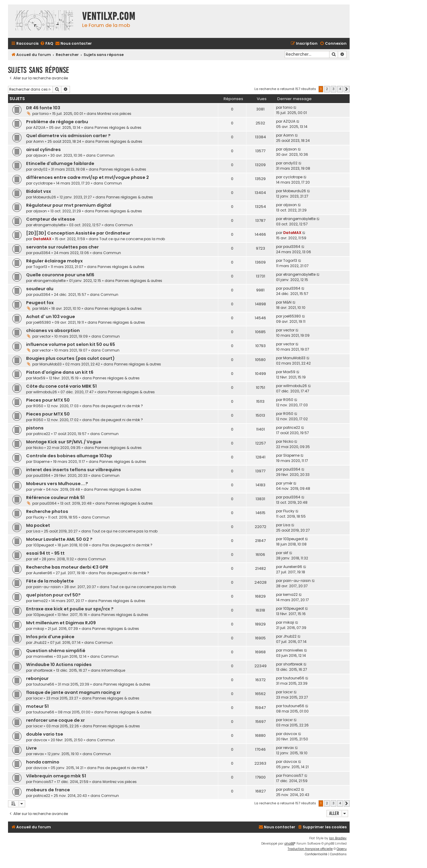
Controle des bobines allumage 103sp (69, 456)
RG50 (38, 406)
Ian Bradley (338, 838)
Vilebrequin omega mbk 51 (56, 776)
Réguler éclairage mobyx (54, 261)
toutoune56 (44, 684)
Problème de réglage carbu (57, 122)
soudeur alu (40, 289)
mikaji (39, 629)
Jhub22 (40, 642)
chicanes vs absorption (53, 330)
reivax (39, 754)
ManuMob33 (51, 364)
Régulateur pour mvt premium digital (69, 205)
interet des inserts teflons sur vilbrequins (74, 470)
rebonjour (37, 678)
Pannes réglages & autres (118, 127)
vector (45, 336)
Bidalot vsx (39, 191)
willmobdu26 (45, 392)
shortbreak (43, 670)
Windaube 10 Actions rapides (59, 665)
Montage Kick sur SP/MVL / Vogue (64, 442)
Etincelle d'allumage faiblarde (60, 163)
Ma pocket (38, 525)
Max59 (39, 378)
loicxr (38, 698)
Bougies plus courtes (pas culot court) (70, 358)
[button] (347, 89)
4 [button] (340, 89)
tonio (44, 114)
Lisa (37, 531)
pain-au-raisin (47, 587)
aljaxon (40, 155)
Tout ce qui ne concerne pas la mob (132, 239)
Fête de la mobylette (50, 581)
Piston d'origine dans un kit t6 (60, 372)
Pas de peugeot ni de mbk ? (118, 406)
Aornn (39, 141)
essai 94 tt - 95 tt (45, 553)
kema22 (40, 601)
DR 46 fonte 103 (43, 108)
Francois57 (43, 782)
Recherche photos (47, 511)
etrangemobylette (49, 225)
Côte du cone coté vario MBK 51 (61, 386)
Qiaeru (342, 849)
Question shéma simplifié (56, 651)
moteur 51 (37, 706)
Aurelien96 (43, 573)
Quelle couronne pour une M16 (60, 275)
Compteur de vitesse (51, 219)
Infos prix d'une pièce (50, 637)
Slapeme (41, 462)
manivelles (43, 656)
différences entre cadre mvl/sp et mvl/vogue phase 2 (87, 177)
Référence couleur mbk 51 (55, 498)
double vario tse (45, 734)
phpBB (289, 844)
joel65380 (42, 322)
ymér (38, 489)
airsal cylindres (43, 150)
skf (36, 559)
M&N (44, 308)
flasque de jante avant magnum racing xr (73, 692)
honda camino (43, 762)
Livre (31, 748)
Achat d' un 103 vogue (51, 317)
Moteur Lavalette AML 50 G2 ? (59, 539)
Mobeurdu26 (45, 197)
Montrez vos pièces (114, 114)
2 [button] (327, 89)
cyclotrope (43, 183)
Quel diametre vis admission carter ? (68, 136)
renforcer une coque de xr (55, 720)
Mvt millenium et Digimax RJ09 (61, 623)
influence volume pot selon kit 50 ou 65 (71, 344)
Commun (106, 155)
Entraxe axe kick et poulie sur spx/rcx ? (70, 609)
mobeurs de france (48, 790)
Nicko (38, 448)
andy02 (40, 169)
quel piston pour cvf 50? (53, 595)
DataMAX (42, 239)
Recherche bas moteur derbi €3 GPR (67, 567)
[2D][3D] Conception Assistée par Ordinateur (78, 233)
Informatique (113, 670)
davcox (40, 740)
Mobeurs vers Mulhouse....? (57, 484)
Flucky (39, 517)
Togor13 (40, 267)
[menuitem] (47, 44)
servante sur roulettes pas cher (62, 247)
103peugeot (44, 545)
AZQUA (39, 127)
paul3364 (42, 253)
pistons (35, 428)
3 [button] (333, 89)
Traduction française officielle (310, 849)
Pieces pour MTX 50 (48, 400)
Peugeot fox (40, 303)
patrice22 (42, 434)
